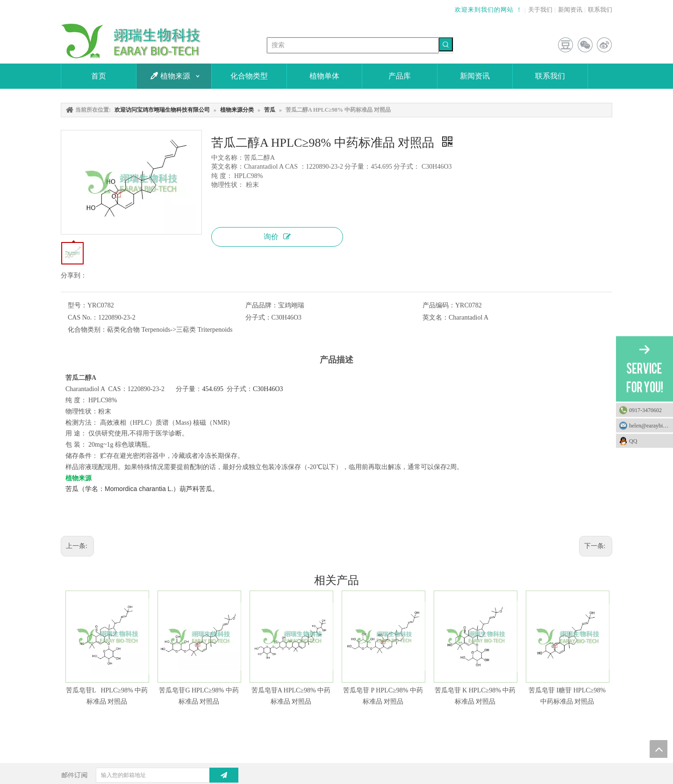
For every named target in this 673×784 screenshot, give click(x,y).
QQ (649, 441)
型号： (78, 305)
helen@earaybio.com (651, 426)
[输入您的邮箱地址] (160, 775)
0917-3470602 (645, 410)
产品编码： (439, 305)
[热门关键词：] (446, 44)
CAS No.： (83, 317)
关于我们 (540, 10)
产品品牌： (262, 305)
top (659, 749)
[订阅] (224, 775)
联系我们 (600, 10)
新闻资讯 (570, 10)
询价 (277, 237)
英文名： (436, 317)
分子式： (258, 317)
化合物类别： (87, 330)
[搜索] (353, 45)
